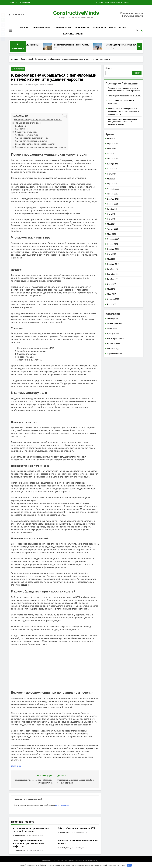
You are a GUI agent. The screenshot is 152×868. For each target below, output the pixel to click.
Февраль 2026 (113, 154)
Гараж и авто (99, 27)
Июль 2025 (112, 174)
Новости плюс (113, 344)
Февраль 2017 (113, 299)
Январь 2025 (112, 194)
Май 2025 (111, 179)
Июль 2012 (112, 304)
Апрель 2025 (112, 184)
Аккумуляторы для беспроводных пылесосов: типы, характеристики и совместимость (123, 111)
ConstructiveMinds (76, 13)
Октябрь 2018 (113, 269)
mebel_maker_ (19, 85)
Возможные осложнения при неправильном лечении (40, 147)
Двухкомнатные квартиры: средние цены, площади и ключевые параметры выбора (123, 122)
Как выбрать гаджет (73, 34)
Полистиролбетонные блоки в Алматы (112, 3)
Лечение (22, 126)
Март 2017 (111, 294)
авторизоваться (63, 805)
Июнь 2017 (112, 284)
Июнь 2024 (112, 219)
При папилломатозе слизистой (33, 141)
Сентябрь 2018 (113, 274)
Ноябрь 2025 (112, 169)
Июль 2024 (112, 214)
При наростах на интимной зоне (33, 138)
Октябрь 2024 (113, 209)
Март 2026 (111, 149)
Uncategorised (18, 69)
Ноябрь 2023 (112, 244)
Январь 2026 (112, 159)
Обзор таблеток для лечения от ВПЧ (76, 828)
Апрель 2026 (112, 144)
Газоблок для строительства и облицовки (128, 45)
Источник (16, 766)
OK (129, 865)
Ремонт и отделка (62, 27)
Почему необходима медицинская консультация (38, 120)
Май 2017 (111, 289)
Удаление (23, 129)
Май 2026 (111, 139)
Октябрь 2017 (113, 279)
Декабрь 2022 (113, 249)
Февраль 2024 (113, 239)
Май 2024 (111, 224)
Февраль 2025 (113, 189)
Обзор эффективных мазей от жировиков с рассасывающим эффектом (28, 844)
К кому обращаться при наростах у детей (35, 144)
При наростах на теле (28, 135)
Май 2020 (111, 259)
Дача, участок (82, 27)
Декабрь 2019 (113, 264)
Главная (24, 27)
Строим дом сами (41, 27)
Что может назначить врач (28, 123)
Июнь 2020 (112, 254)
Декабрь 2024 (113, 199)
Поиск (109, 68)
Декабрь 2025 (113, 164)
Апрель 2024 (112, 229)
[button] (63, 116)
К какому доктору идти (26, 132)
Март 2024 (111, 234)
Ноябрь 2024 (112, 204)
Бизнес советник (118, 27)
